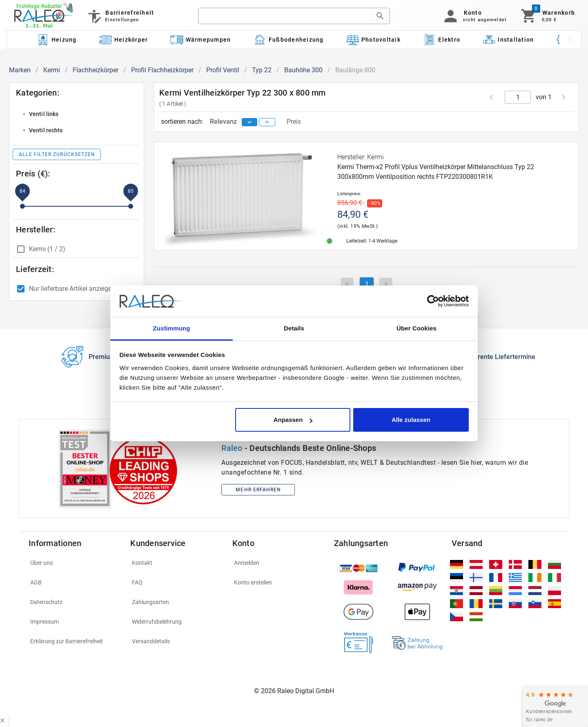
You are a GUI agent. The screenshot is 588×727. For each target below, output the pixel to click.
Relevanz (224, 122)
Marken (20, 70)
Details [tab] (294, 328)
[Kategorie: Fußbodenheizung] (288, 40)
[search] (285, 16)
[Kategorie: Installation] (508, 40)
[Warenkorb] (547, 16)
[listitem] (77, 114)
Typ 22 (262, 70)
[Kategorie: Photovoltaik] (373, 40)
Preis (294, 122)
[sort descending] (249, 122)
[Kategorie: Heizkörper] (124, 40)
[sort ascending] (267, 122)
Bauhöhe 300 (303, 70)
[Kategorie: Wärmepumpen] (201, 40)
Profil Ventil (223, 70)
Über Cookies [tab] (416, 328)
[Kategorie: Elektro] (441, 40)
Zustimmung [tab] (172, 328)
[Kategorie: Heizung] (56, 40)
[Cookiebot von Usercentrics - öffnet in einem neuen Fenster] (433, 301)
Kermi (52, 70)
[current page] (518, 97)
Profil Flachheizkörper (162, 70)
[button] (474, 16)
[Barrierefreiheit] (120, 16)
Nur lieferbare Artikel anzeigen (72, 289)
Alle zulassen (411, 420)
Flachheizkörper (96, 70)
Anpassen (293, 420)
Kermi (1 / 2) (47, 249)
